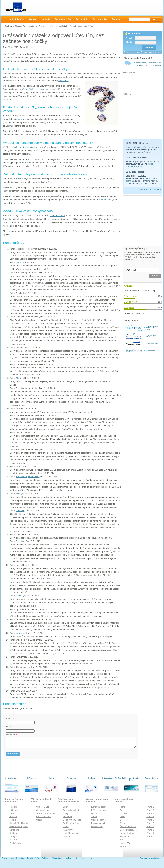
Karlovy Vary (126, 843)
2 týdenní (14, 810)
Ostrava (123, 813)
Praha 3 (150, 813)
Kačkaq (20, 596)
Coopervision (152, 351)
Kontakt (21, 858)
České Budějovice (128, 830)
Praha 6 (150, 823)
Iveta (18, 262)
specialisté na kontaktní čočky (149, 63)
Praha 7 (150, 827)
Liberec (123, 820)
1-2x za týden (131, 296)
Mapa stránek (58, 858)
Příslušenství (16, 843)
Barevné (13, 817)
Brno (122, 810)
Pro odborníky (100, 19)
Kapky (12, 836)
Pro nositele (97, 827)
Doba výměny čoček (72, 820)
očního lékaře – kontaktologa (35, 89)
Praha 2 (150, 810)
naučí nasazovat (58, 216)
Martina (20, 378)
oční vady (21, 119)
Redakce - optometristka (28, 477)
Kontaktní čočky (99, 807)
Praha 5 (150, 820)
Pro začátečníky (30, 26)
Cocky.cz (9, 26)
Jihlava (123, 846)
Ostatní (40, 820)
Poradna (116, 19)
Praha (123, 807)
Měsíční (13, 807)
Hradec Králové (127, 833)
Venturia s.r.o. (157, 858)
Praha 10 (151, 836)
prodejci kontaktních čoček (150, 65)
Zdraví (66, 807)
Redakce (20, 511)
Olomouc (124, 823)
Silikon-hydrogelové (19, 827)
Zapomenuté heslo (151, 52)
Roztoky (13, 833)
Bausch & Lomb (44, 817)
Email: (9, 727)
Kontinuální (15, 830)
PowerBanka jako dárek (137, 147)
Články (18, 26)
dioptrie (18, 179)
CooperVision (43, 810)
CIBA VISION (42, 807)
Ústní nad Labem (128, 827)
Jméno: (10, 719)
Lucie (19, 565)
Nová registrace (133, 52)
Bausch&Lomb (153, 344)
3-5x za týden (131, 302)
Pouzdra (13, 840)
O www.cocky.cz (8, 858)
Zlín (121, 840)
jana (18, 466)
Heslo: (130, 42)
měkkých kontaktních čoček (24, 147)
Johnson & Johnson (45, 813)
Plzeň (122, 817)
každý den (129, 308)
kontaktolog (64, 80)
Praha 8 (150, 830)
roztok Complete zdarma (140, 165)
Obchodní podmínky (84, 858)
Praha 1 (150, 807)
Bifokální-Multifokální (19, 823)
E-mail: (129, 38)
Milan (19, 494)
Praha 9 (150, 833)
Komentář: (11, 735)
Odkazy (69, 858)
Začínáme (68, 817)
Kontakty (46, 19)
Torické (13, 820)
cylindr (21, 163)
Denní (12, 813)
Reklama (46, 858)
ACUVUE (151, 336)
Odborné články (99, 820)
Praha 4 (150, 817)
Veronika (20, 633)
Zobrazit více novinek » (150, 189)
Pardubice (124, 836)
